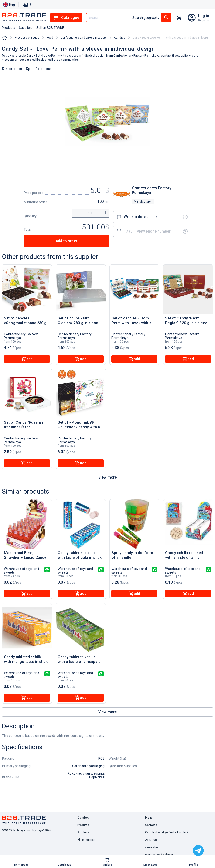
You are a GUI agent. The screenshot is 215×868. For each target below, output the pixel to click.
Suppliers (83, 832)
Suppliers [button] (26, 28)
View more (107, 477)
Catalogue (66, 18)
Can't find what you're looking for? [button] (167, 832)
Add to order (67, 241)
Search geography (146, 18)
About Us (151, 840)
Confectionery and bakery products (84, 38)
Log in (204, 16)
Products (83, 825)
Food (50, 38)
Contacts (151, 825)
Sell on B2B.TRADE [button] (50, 28)
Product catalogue (27, 38)
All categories (86, 840)
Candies (120, 38)
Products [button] (9, 28)
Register (204, 20)
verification (152, 847)
